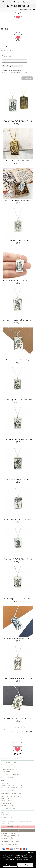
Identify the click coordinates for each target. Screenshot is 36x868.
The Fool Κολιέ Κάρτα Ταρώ (18, 479)
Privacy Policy (7, 801)
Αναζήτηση (10, 50)
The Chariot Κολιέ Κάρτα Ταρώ (18, 440)
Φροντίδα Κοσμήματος (11, 774)
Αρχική (3, 50)
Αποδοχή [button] (25, 865)
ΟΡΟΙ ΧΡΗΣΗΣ (6, 803)
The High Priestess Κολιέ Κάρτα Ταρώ (18, 639)
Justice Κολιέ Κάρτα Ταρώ (18, 240)
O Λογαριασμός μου (9, 762)
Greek (3, 2)
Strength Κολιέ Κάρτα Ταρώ (18, 360)
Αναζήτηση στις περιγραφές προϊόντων (15, 72)
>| (4, 730)
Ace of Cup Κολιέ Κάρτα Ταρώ (18, 121)
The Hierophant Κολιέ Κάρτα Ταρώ (18, 599)
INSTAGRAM (6, 815)
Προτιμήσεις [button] (10, 865)
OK (18, 830)
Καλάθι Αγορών (7, 765)
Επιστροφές (6, 799)
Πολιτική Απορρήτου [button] (22, 859)
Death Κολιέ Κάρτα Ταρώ (18, 161)
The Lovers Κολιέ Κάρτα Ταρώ (18, 678)
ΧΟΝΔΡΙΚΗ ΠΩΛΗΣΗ (9, 783)
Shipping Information (10, 796)
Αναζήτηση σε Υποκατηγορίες (12, 70)
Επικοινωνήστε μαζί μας (11, 794)
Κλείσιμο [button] (31, 852)
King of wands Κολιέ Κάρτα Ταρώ (18, 280)
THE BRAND (6, 781)
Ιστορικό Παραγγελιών (10, 767)
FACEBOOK (5, 812)
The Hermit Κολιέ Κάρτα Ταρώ (18, 559)
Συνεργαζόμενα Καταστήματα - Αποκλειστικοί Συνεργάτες (14, 786)
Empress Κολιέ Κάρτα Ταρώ (18, 201)
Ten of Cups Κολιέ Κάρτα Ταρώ (18, 400)
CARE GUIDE (6, 772)
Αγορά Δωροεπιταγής (10, 769)
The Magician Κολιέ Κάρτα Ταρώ (18, 718)
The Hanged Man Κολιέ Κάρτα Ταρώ (18, 519)
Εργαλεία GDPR (7, 806)
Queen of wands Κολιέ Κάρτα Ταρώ (18, 320)
